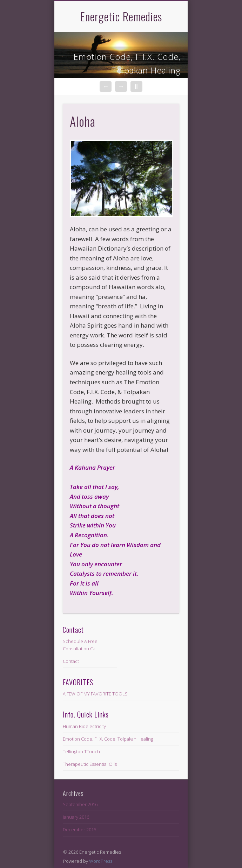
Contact (71, 661)
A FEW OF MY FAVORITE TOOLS (95, 694)
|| (136, 86)
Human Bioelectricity (84, 726)
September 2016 (80, 804)
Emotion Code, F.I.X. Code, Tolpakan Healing (127, 63)
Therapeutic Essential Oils (90, 764)
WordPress (101, 861)
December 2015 (79, 829)
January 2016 (76, 817)
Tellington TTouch (81, 751)
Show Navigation (162, 63)
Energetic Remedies (121, 16)
